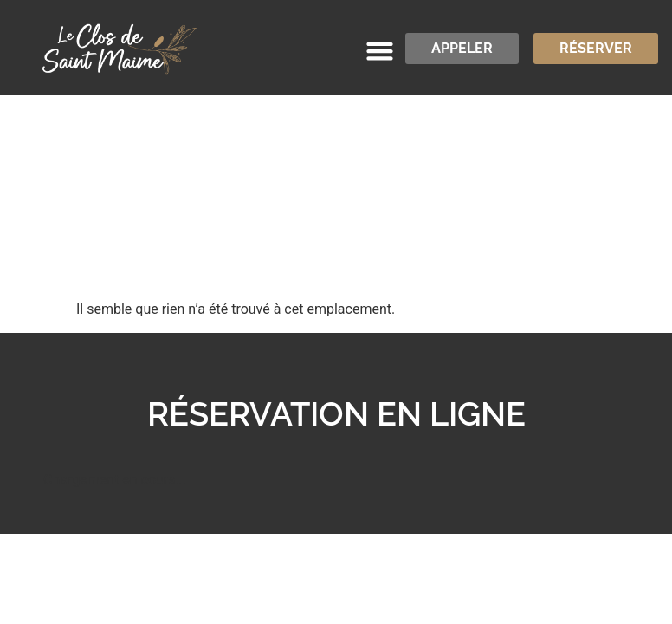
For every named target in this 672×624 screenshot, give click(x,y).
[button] (380, 51)
